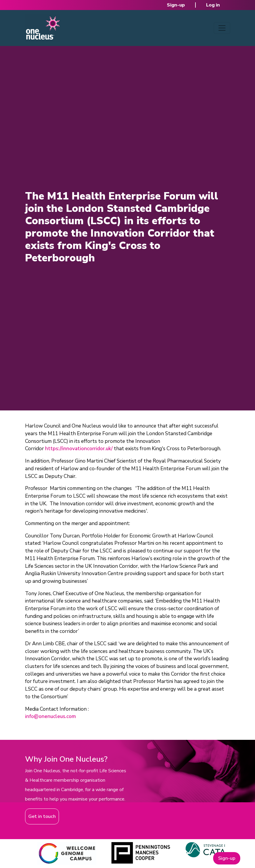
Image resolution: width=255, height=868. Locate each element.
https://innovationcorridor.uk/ (79, 449)
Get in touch (42, 816)
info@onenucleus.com (50, 716)
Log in (213, 5)
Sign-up (176, 5)
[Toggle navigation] (222, 28)
